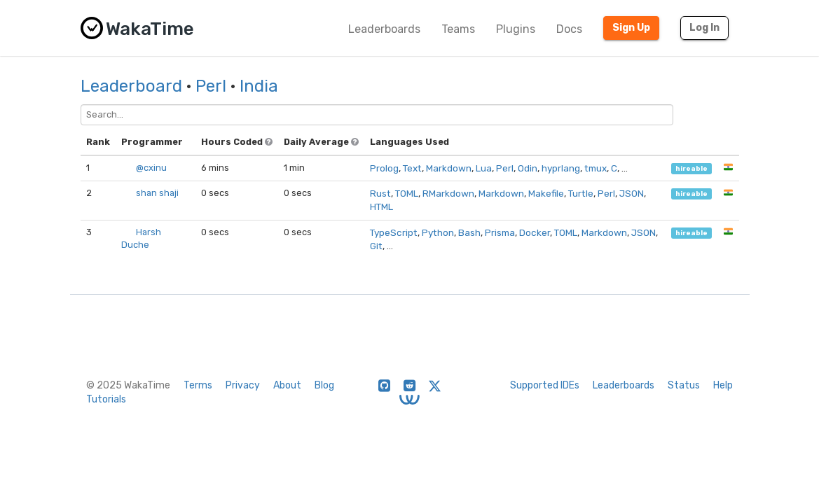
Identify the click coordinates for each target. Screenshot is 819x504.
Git (376, 246)
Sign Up (631, 28)
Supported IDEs (545, 385)
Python (438, 232)
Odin (528, 168)
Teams (458, 29)
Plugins (516, 29)
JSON (632, 193)
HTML (381, 206)
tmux (596, 168)
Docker (535, 232)
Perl (211, 86)
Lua (484, 168)
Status (684, 385)
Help (723, 385)
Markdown (449, 168)
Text (412, 168)
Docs (569, 29)
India (259, 86)
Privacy (243, 385)
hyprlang (561, 168)
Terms (198, 385)
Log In (704, 28)
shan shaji (157, 193)
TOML (407, 193)
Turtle (581, 193)
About (287, 385)
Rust (380, 193)
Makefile (546, 193)
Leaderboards (384, 29)
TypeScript (394, 232)
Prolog (384, 168)
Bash (469, 232)
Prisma (500, 232)
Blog (324, 385)
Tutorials (106, 399)
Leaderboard (131, 86)
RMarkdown (448, 193)
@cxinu (151, 168)
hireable (691, 168)
